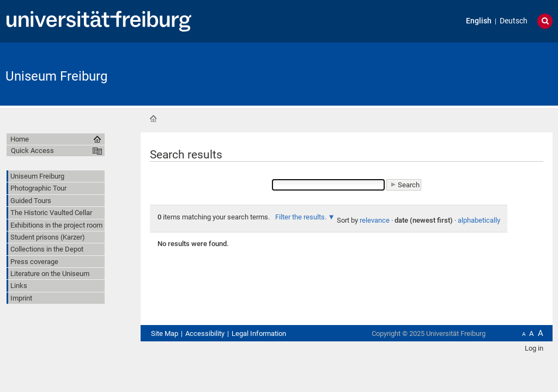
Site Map (165, 333)
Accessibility (205, 333)
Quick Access (32, 151)
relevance (375, 220)
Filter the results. (302, 217)
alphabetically (479, 220)
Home (153, 119)
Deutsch (514, 21)
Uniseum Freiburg (56, 76)
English (479, 21)
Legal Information (259, 333)
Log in (534, 348)
